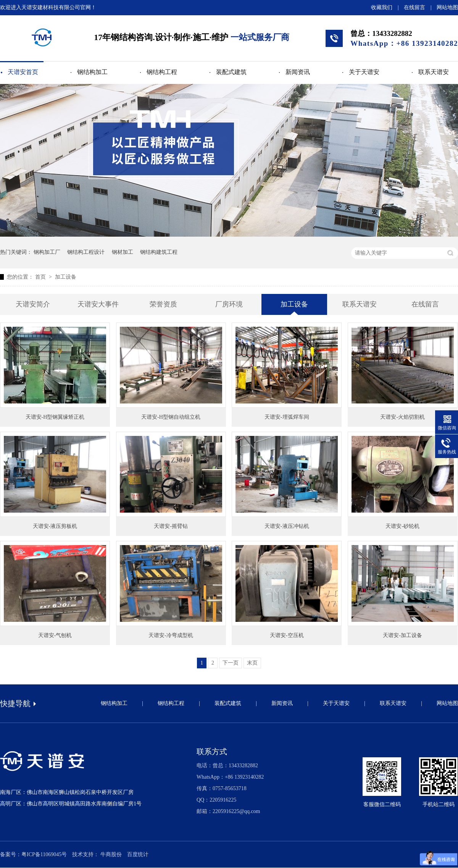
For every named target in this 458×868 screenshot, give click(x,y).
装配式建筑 (231, 72)
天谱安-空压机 (287, 635)
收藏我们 (382, 7)
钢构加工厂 (47, 252)
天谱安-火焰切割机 (402, 417)
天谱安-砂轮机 (402, 526)
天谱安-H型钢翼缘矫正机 (55, 417)
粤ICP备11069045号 (44, 854)
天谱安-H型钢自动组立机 (171, 417)
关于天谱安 (364, 72)
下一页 (231, 663)
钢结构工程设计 (86, 252)
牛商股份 (111, 854)
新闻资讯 (298, 72)
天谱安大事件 (98, 304)
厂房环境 (229, 304)
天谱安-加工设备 (402, 635)
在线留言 (414, 7)
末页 (252, 663)
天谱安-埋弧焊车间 (287, 417)
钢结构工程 (162, 72)
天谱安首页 (23, 72)
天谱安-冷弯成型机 (171, 635)
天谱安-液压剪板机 (55, 526)
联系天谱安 (434, 72)
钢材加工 (123, 252)
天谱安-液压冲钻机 (287, 526)
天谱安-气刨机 (55, 635)
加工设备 (66, 277)
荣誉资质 (163, 304)
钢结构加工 (92, 72)
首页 (41, 277)
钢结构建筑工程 (159, 252)
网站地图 (447, 7)
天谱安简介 (33, 304)
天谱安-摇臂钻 (171, 526)
